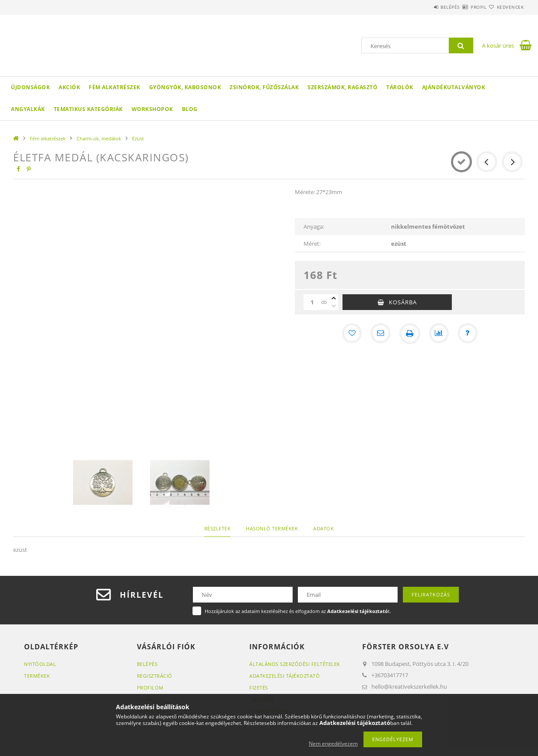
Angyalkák (28, 109)
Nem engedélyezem (333, 744)
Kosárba (403, 302)
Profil (463, 7)
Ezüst (138, 138)
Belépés (424, 7)
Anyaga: (314, 226)
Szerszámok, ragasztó (342, 87)
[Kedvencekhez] (350, 334)
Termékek (37, 676)
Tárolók (400, 87)
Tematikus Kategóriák (88, 109)
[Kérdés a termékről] (469, 334)
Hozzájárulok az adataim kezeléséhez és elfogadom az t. (298, 611)
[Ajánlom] (380, 334)
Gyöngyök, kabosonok (185, 87)
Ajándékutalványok (454, 87)
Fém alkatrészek (115, 87)
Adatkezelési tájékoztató (285, 676)
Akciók (69, 87)
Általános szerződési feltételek (295, 664)
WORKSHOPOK (152, 109)
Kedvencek (505, 7)
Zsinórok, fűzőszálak (264, 87)
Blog (190, 109)
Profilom (150, 688)
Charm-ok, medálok (99, 138)
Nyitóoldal (40, 664)
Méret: (312, 244)
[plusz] (334, 298)
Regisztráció (155, 676)
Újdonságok (30, 87)
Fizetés (259, 688)
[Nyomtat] (410, 334)
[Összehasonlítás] (440, 334)
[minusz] (334, 306)
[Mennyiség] (312, 302)
